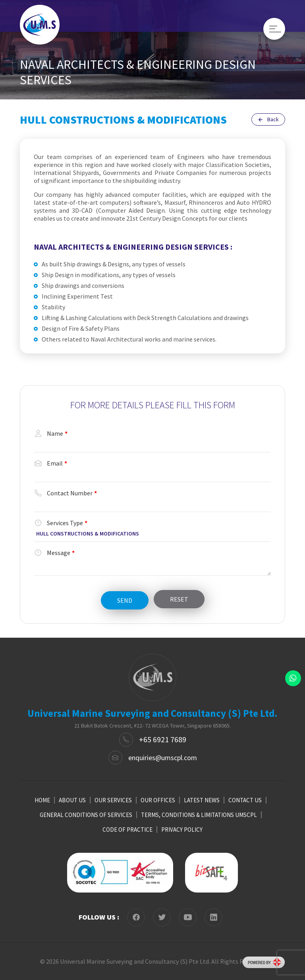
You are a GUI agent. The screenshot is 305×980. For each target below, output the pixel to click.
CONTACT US (245, 800)
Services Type (61, 523)
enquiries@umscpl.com (163, 758)
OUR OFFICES (158, 800)
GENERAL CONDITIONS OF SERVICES (86, 815)
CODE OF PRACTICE (127, 830)
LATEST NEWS (202, 800)
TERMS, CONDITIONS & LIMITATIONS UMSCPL (199, 815)
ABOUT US (72, 800)
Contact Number (66, 493)
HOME (42, 800)
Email (51, 463)
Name (51, 433)
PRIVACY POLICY (182, 830)
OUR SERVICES (113, 800)
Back (268, 119)
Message (54, 553)
